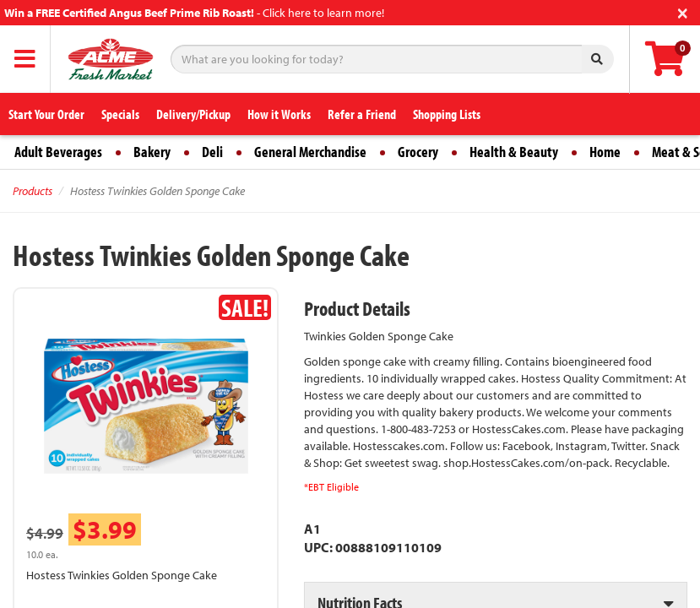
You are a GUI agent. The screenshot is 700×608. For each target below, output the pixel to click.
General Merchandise (310, 152)
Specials (120, 114)
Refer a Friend (362, 114)
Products (33, 191)
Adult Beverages (58, 152)
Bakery (152, 152)
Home (605, 152)
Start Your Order (46, 114)
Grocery (418, 152)
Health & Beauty (514, 152)
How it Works (279, 114)
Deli (212, 152)
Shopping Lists (447, 114)
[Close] (683, 11)
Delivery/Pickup (193, 114)
